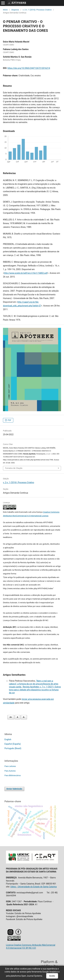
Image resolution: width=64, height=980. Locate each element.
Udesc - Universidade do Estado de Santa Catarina (33, 887)
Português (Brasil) (13, 748)
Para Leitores (10, 766)
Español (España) (13, 744)
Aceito (52, 976)
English (8, 739)
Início (5, 10)
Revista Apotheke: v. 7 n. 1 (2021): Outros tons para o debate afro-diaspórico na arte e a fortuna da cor (35, 690)
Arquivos (15, 10)
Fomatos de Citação (14, 468)
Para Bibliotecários (13, 775)
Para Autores (10, 771)
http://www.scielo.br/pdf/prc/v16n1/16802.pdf (26, 273)
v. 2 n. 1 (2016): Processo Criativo (37, 10)
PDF (9, 420)
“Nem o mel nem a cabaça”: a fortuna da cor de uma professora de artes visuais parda (34, 684)
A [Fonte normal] (17, 717)
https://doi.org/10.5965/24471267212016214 (29, 68)
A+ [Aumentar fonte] (11, 717)
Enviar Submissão (14, 789)
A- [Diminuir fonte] (24, 717)
